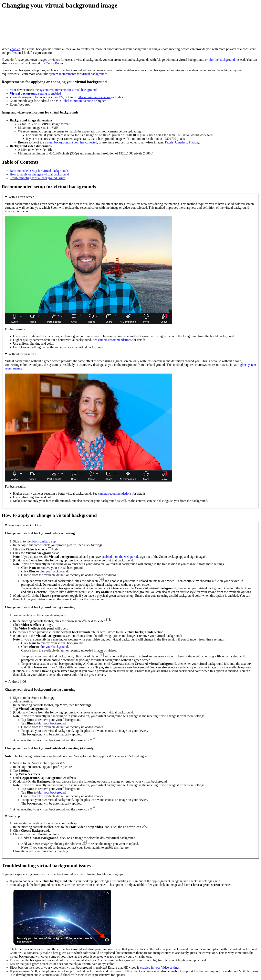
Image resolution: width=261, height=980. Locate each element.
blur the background (222, 60)
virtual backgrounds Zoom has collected (71, 142)
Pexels (169, 142)
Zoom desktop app (44, 541)
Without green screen (22, 354)
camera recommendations (115, 340)
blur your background (54, 571)
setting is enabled (35, 93)
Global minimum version (94, 97)
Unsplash (181, 142)
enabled (15, 49)
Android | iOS (17, 682)
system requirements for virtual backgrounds (78, 74)
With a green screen (21, 197)
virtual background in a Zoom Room (39, 63)
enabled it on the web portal (120, 557)
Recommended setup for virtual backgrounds (39, 171)
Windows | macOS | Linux (25, 525)
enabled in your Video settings (160, 967)
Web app (14, 816)
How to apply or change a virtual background (39, 174)
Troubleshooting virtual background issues (38, 178)
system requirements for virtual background (68, 90)
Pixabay (194, 142)
